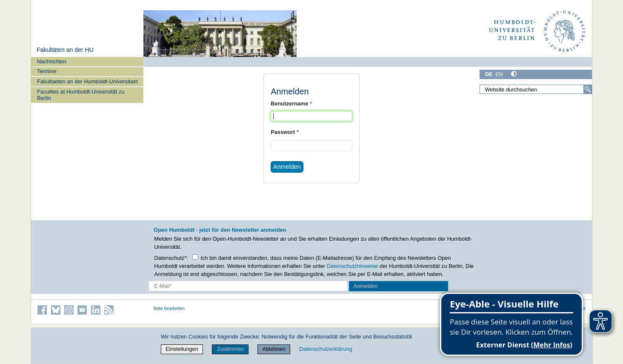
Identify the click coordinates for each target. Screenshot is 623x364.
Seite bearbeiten (169, 309)
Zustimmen (230, 349)
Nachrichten (51, 61)
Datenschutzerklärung (326, 349)
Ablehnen (274, 349)
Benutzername (291, 104)
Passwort (284, 132)
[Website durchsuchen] (536, 89)
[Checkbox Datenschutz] (195, 257)
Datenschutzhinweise (353, 266)
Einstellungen (182, 349)
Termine (47, 71)
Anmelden (287, 167)
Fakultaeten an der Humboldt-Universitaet (87, 81)
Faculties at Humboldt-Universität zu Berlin (81, 95)
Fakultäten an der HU (65, 50)
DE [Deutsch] (489, 74)
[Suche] (588, 89)
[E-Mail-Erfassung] (248, 286)
